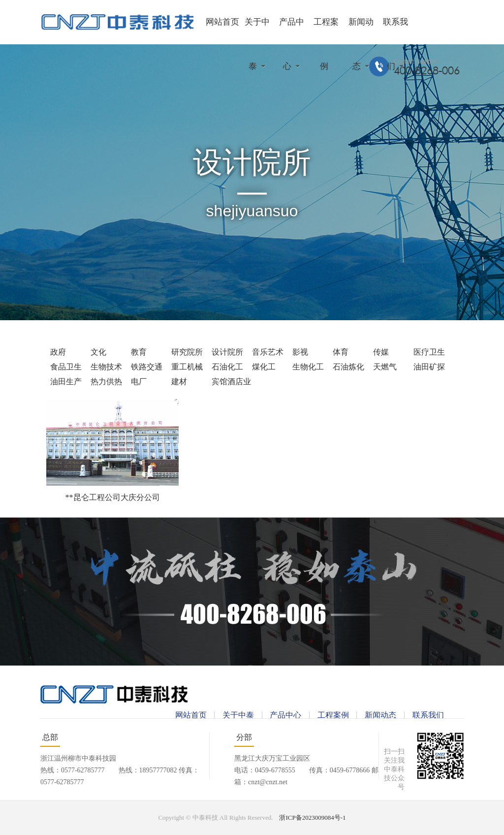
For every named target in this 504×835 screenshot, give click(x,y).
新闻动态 (380, 715)
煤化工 (264, 367)
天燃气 (385, 367)
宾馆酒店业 (231, 382)
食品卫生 (66, 367)
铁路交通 (147, 367)
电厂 (139, 382)
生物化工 (308, 367)
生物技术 (106, 367)
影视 (300, 352)
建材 (179, 382)
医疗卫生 (429, 352)
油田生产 (66, 382)
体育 (341, 352)
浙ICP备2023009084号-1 (312, 818)
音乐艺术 (268, 352)
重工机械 (187, 367)
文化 (98, 352)
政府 (58, 352)
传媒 (381, 352)
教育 (139, 352)
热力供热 (106, 382)
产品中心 (285, 715)
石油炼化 (348, 367)
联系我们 (428, 715)
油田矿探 (429, 367)
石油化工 (227, 367)
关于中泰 (238, 715)
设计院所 (227, 352)
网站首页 (222, 22)
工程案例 (333, 715)
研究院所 (187, 352)
